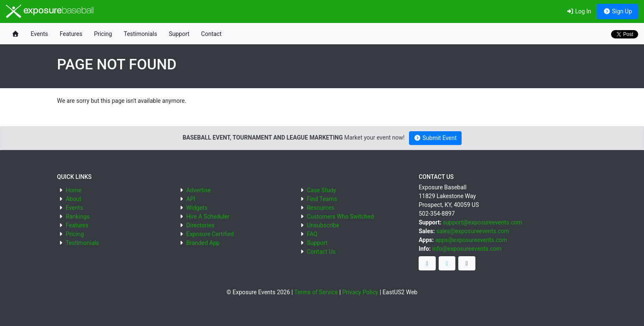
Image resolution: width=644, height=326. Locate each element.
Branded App (203, 243)
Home (73, 190)
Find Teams (322, 199)
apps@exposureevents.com (471, 240)
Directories (200, 225)
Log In (579, 11)
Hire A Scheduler (208, 216)
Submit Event (435, 138)
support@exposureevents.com (482, 222)
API (191, 199)
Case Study (321, 190)
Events (39, 34)
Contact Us (321, 252)
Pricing (103, 34)
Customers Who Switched (340, 216)
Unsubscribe (323, 225)
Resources (321, 208)
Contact (211, 34)
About (73, 199)
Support (179, 34)
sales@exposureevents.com (473, 231)
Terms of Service (316, 292)
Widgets (197, 208)
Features (71, 34)
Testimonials (140, 34)
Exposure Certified (210, 234)
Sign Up (617, 11)
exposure (50, 11)
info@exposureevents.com (467, 249)
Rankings (77, 216)
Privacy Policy (360, 292)
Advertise (198, 190)
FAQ (312, 234)
